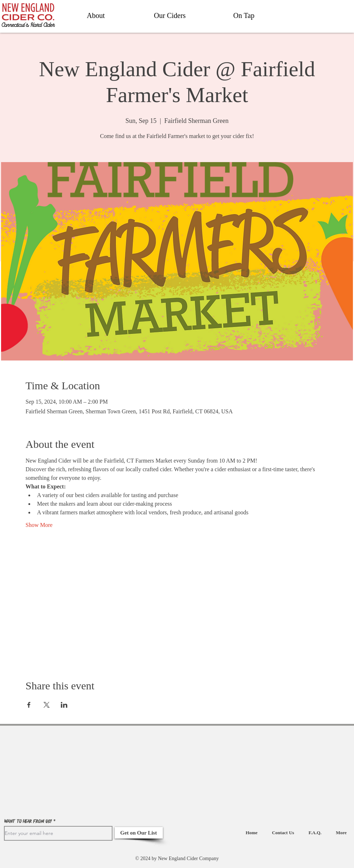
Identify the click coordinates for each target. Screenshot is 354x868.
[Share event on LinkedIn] (64, 705)
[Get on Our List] (139, 833)
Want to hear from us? (28, 821)
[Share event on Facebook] (29, 705)
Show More (39, 525)
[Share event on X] (47, 705)
